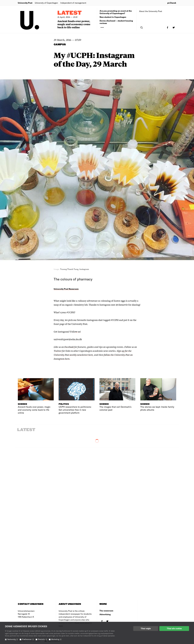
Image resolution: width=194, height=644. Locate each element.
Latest (70, 13)
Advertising (105, 614)
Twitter (58, 351)
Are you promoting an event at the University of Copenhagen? (116, 12)
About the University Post (151, 11)
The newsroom (106, 611)
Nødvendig (13, 639)
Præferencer (28, 639)
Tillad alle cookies (174, 628)
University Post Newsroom (66, 289)
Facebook (69, 347)
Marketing (56, 639)
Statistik (43, 639)
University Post (25, 3)
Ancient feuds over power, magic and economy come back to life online (74, 24)
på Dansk (172, 3)
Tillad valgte (146, 628)
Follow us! (75, 332)
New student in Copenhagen (113, 17)
